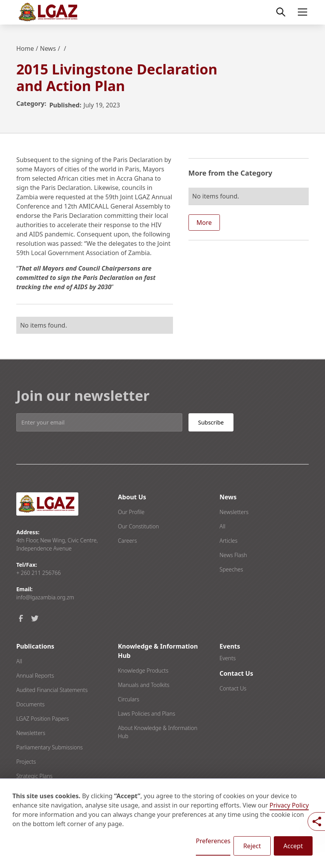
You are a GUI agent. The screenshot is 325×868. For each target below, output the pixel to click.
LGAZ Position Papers (43, 719)
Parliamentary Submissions (49, 747)
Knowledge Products (143, 670)
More (204, 223)
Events (228, 658)
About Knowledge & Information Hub (158, 732)
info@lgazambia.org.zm (45, 597)
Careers (127, 541)
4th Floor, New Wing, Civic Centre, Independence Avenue (57, 544)
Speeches (231, 569)
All (222, 526)
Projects (26, 762)
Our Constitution (138, 526)
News (48, 48)
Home (25, 48)
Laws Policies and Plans (147, 714)
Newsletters (234, 512)
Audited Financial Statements (52, 690)
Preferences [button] (213, 841)
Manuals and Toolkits (144, 685)
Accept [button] (293, 846)
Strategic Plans (34, 776)
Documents (30, 704)
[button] (301, 12)
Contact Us (233, 688)
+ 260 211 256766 (39, 573)
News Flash (233, 555)
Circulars (129, 699)
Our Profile (131, 512)
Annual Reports (35, 676)
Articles (228, 541)
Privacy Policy (289, 805)
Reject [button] (252, 846)
